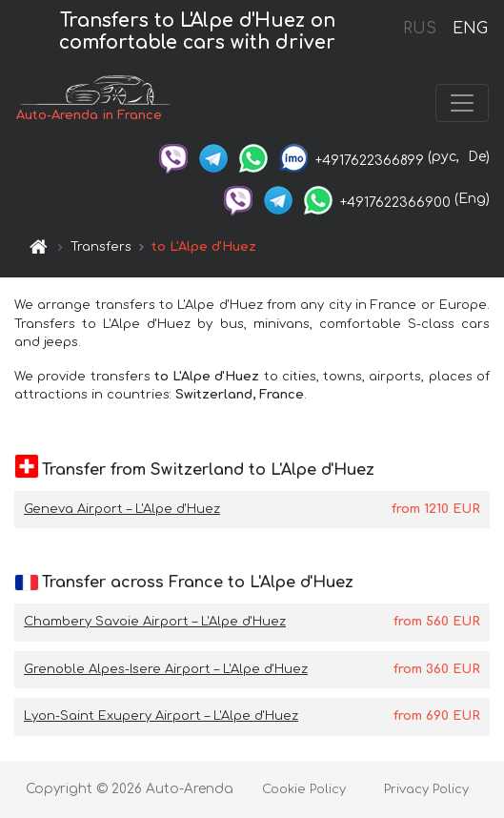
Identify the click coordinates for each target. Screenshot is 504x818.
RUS (420, 29)
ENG (470, 29)
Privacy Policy (426, 789)
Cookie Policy (304, 789)
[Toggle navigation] (462, 103)
